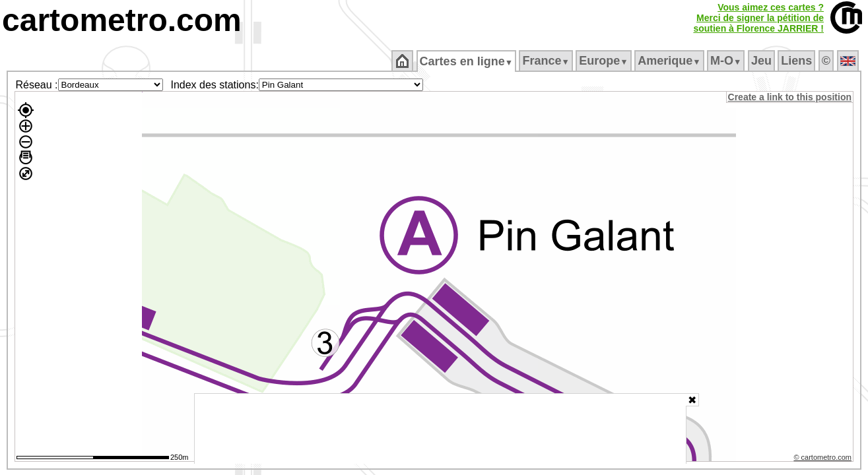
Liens (798, 61)
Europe (605, 61)
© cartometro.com (824, 459)
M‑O (727, 61)
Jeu (762, 61)
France (547, 61)
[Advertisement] (440, 429)
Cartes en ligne (467, 61)
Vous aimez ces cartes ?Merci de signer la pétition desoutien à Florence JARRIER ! (758, 18)
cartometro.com (122, 20)
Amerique (670, 61)
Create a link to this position (790, 97)
